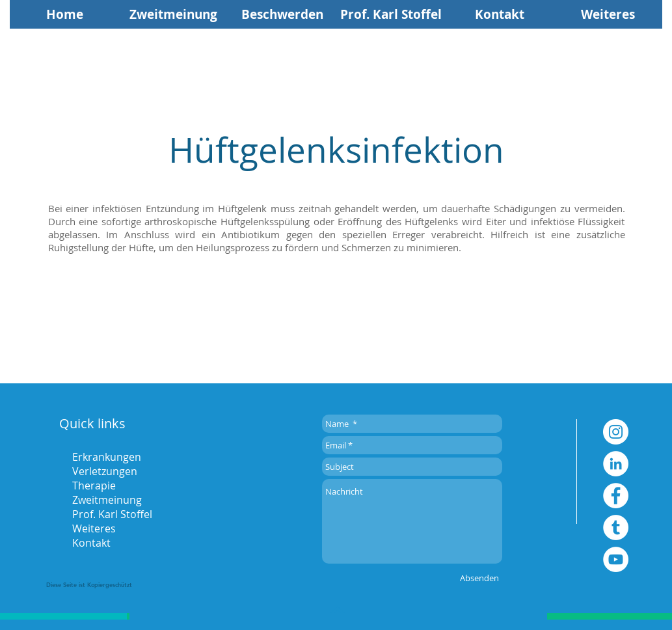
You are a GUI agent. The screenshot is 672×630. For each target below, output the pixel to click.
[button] (608, 14)
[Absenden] (479, 578)
